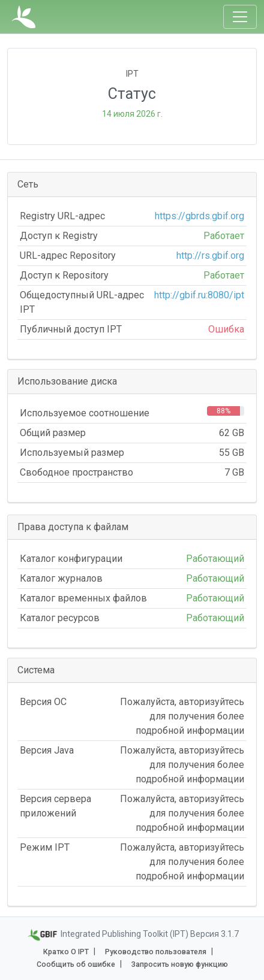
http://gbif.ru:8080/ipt (199, 295)
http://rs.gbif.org (210, 255)
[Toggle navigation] (240, 17)
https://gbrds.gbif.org (199, 216)
